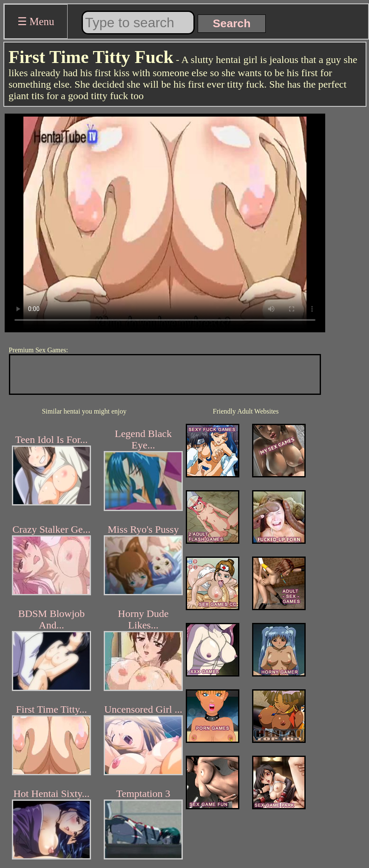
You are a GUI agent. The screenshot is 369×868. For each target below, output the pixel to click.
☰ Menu (36, 21)
